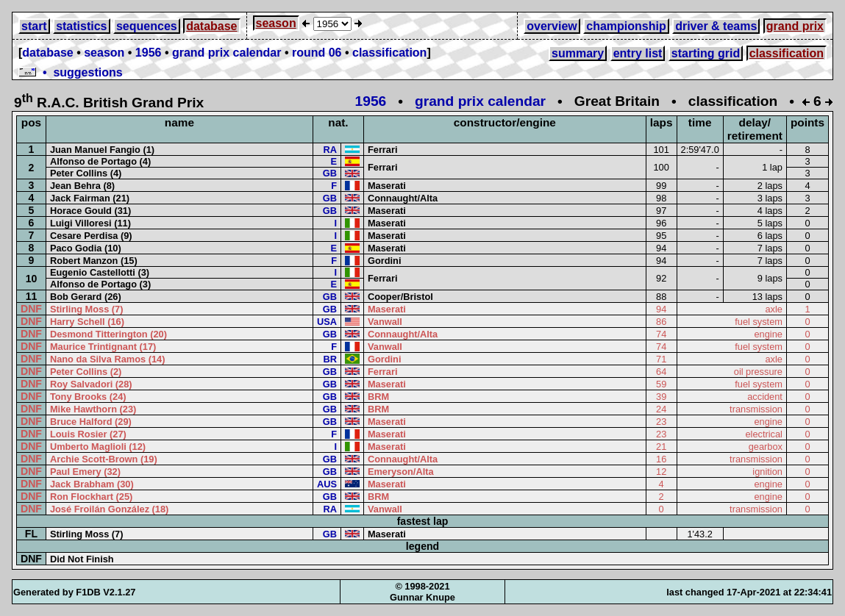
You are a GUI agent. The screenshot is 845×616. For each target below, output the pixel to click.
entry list (638, 53)
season (276, 23)
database (211, 26)
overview (552, 26)
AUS (327, 484)
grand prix (795, 26)
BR (329, 359)
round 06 (317, 53)
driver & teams (716, 26)
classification (389, 53)
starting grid (706, 53)
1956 (149, 53)
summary (578, 53)
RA (329, 150)
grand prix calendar (227, 53)
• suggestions (71, 72)
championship (626, 26)
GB (330, 173)
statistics (81, 26)
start (34, 26)
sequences (147, 26)
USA (327, 322)
